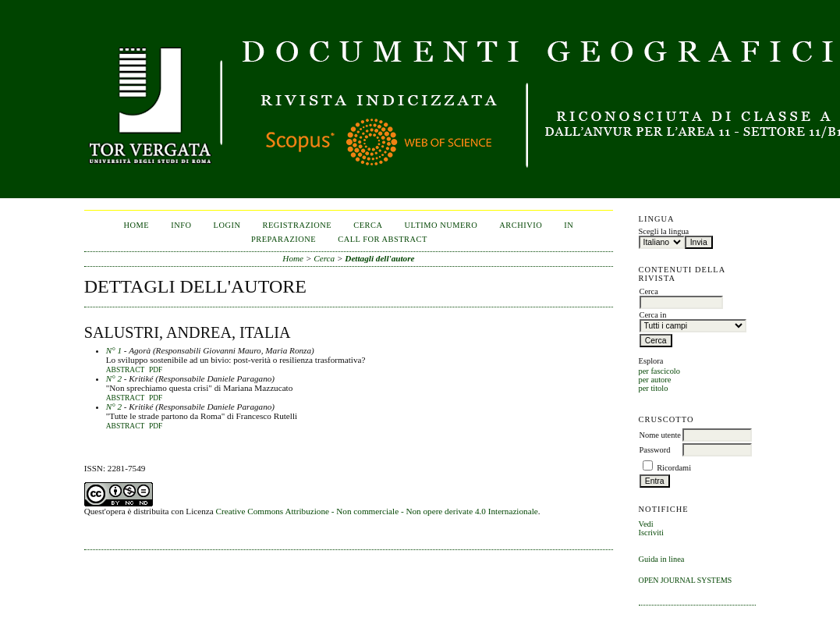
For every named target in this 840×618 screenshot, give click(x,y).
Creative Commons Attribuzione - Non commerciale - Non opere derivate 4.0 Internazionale (377, 511)
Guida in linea (662, 559)
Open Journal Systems (686, 580)
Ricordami (674, 468)
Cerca (368, 225)
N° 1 (114, 350)
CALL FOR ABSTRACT (383, 239)
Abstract (126, 370)
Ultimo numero (441, 225)
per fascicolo (659, 371)
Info (181, 225)
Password (655, 450)
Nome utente (660, 435)
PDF (156, 370)
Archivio (521, 225)
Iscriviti (651, 533)
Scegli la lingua (664, 231)
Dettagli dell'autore (379, 258)
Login (227, 225)
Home (137, 225)
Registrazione (298, 225)
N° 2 (114, 378)
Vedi (646, 524)
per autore (655, 380)
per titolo (654, 388)
